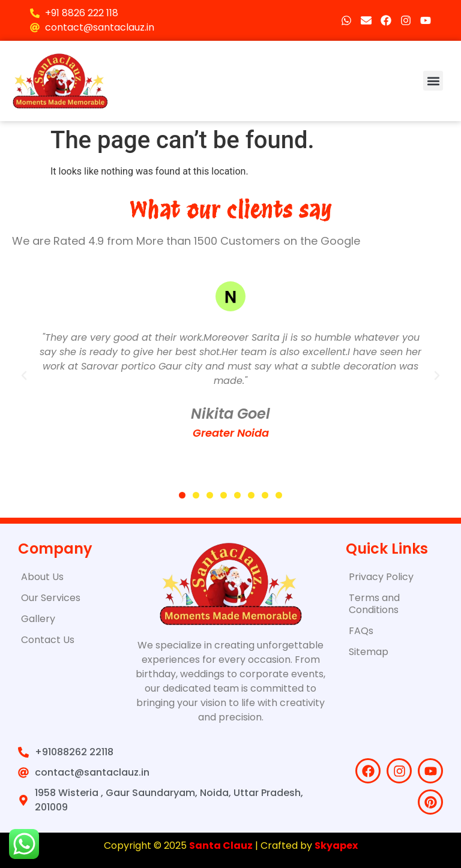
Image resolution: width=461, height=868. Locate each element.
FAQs (361, 631)
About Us (42, 577)
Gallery (38, 619)
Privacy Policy (381, 577)
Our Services (51, 598)
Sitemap (369, 652)
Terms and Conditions (374, 604)
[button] (433, 81)
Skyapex (336, 846)
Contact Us (48, 640)
